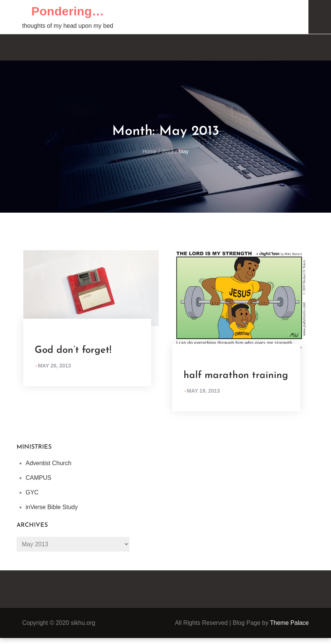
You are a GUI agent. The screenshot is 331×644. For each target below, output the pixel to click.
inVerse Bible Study (52, 507)
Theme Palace (289, 623)
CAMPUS (38, 478)
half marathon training (236, 376)
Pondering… (68, 11)
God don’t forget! (73, 350)
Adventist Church (49, 463)
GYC (32, 492)
